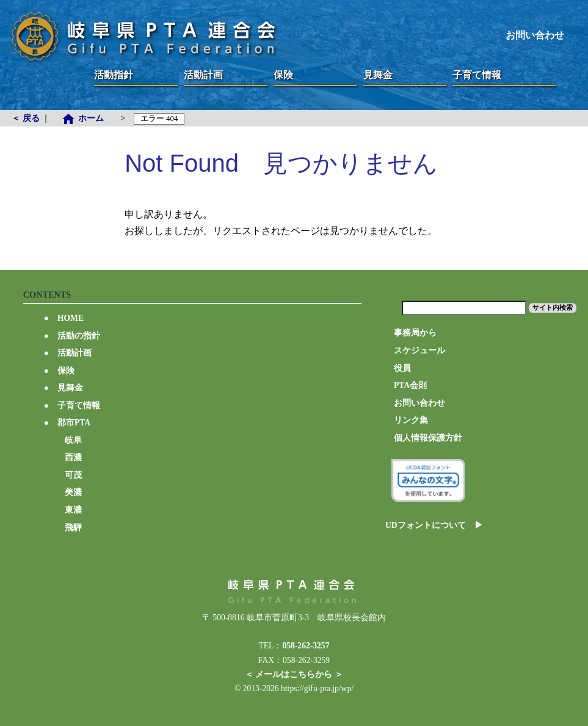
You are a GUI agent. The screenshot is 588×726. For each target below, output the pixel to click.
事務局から (415, 333)
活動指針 (114, 75)
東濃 (73, 510)
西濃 (73, 457)
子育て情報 (477, 75)
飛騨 (73, 528)
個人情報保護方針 (428, 438)
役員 (402, 368)
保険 (293, 75)
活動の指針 (72, 336)
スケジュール (419, 350)
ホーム (86, 118)
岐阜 (73, 440)
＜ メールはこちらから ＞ (294, 674)
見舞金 (383, 75)
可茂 (73, 475)
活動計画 (203, 75)
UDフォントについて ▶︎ (434, 525)
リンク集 (411, 420)
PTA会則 (410, 385)
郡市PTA (67, 423)
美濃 (73, 492)
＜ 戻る (27, 118)
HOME (64, 318)
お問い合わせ (535, 35)
